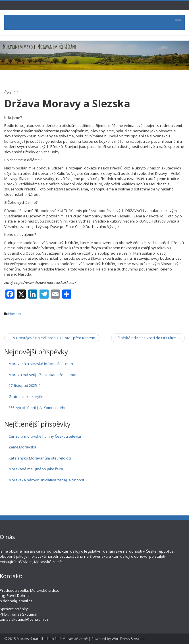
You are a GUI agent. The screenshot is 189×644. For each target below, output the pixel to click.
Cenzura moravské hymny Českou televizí (45, 436)
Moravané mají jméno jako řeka (36, 469)
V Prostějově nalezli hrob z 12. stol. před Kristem (52, 338)
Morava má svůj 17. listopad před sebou (43, 375)
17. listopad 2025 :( (24, 385)
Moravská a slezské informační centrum (43, 364)
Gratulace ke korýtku (27, 397)
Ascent (139, 639)
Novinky (15, 314)
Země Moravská (22, 447)
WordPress (121, 639)
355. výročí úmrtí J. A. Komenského (38, 408)
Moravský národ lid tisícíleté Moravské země (52, 639)
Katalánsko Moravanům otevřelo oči (40, 458)
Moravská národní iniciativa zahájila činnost (46, 480)
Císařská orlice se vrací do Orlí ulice (148, 338)
